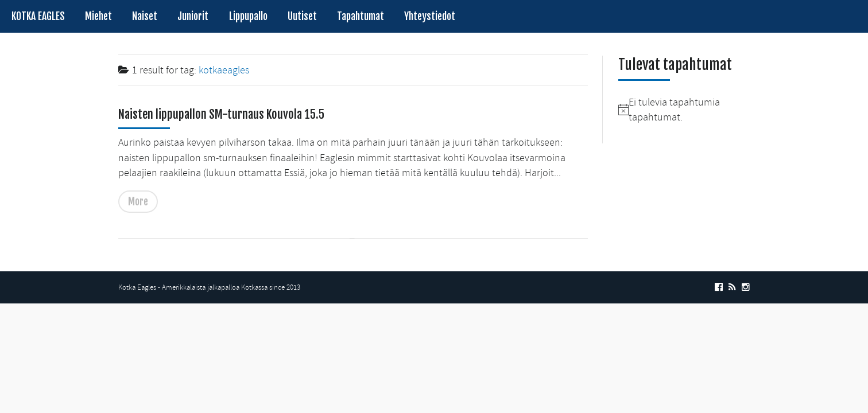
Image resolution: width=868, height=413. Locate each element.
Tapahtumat (361, 16)
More (138, 201)
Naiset (145, 16)
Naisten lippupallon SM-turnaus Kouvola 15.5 (221, 114)
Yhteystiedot (430, 16)
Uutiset (302, 16)
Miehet (98, 16)
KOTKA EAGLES (38, 16)
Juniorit (193, 16)
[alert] (684, 110)
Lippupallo (248, 16)
